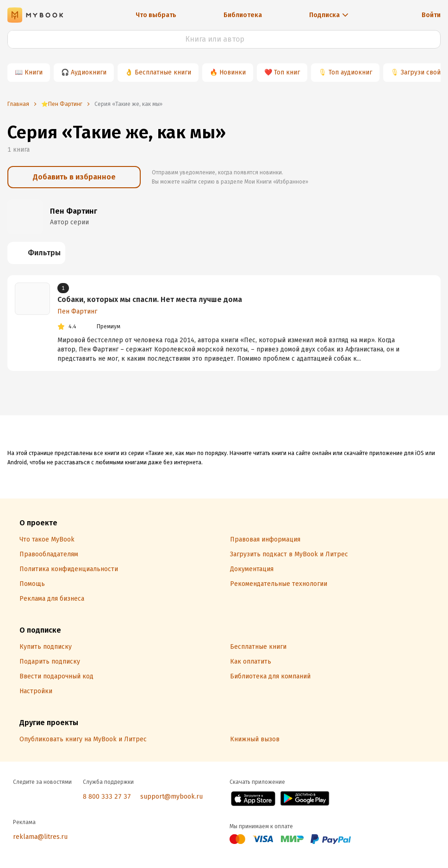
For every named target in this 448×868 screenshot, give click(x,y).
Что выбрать (156, 15)
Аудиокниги (89, 72)
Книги (34, 72)
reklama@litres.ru (40, 837)
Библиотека (243, 15)
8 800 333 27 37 (107, 797)
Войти (431, 15)
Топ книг (287, 72)
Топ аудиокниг (350, 72)
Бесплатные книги (163, 72)
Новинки (233, 72)
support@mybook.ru (171, 797)
